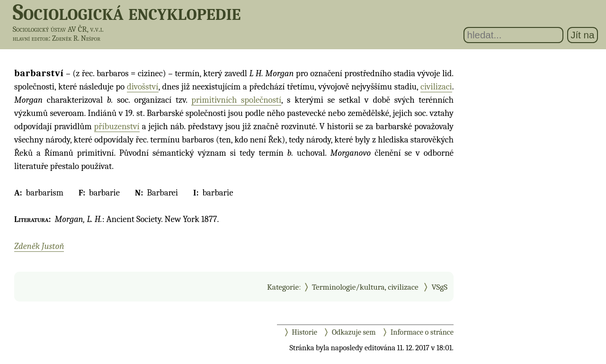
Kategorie (283, 287)
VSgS (439, 287)
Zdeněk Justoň (39, 246)
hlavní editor (31, 38)
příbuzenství (117, 126)
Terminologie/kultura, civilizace (365, 287)
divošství (143, 87)
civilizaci (436, 87)
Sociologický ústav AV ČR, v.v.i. (58, 29)
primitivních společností (236, 100)
